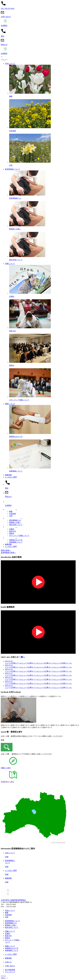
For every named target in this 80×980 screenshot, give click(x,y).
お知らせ (8, 962)
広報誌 (12, 529)
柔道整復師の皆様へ (8, 553)
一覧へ (22, 657)
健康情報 (8, 475)
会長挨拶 (12, 514)
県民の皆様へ (6, 550)
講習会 (12, 533)
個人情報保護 (10, 970)
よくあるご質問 (11, 477)
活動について (10, 264)
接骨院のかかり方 (16, 540)
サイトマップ (10, 972)
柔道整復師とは (15, 520)
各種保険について (16, 542)
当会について (10, 64)
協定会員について (16, 525)
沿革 (11, 516)
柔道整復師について (12, 169)
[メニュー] (2, 57)
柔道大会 (12, 531)
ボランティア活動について (19, 536)
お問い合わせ (10, 966)
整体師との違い (15, 522)
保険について (10, 404)
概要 (11, 512)
